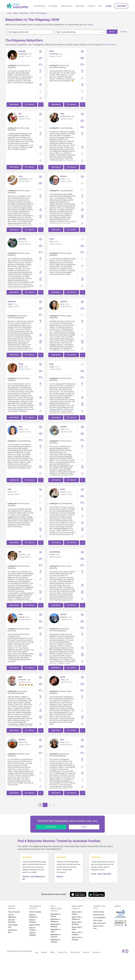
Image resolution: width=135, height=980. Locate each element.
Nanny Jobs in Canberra (77, 933)
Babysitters (24, 13)
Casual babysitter (99, 918)
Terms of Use (62, 952)
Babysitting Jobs (67, 6)
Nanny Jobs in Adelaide (77, 939)
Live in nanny (98, 920)
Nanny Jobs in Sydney (77, 913)
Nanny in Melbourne (33, 916)
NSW (32, 13)
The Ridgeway (42, 13)
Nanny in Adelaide (33, 934)
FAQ (100, 6)
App (37, 952)
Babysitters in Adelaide (56, 941)
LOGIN (84, 827)
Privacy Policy (75, 952)
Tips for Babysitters (12, 916)
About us (86, 952)
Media (52, 952)
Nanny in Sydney (35, 912)
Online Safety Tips (13, 926)
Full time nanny (99, 912)
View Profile (14, 105)
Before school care (98, 927)
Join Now (121, 6)
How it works (80, 6)
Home (9, 13)
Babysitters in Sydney (56, 915)
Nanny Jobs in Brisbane (77, 923)
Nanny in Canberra (33, 929)
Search (16, 13)
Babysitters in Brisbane (56, 925)
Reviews (44, 952)
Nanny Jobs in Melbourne (77, 918)
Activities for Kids (13, 931)
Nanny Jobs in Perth (77, 928)
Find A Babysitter (40, 6)
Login (109, 6)
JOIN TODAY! (51, 827)
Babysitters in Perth (56, 931)
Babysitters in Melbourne (56, 920)
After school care (99, 923)
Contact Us (91, 6)
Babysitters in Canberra (56, 936)
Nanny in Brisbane (33, 921)
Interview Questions (12, 921)
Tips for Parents (14, 912)
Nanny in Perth (34, 925)
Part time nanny (99, 915)
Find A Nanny (53, 6)
